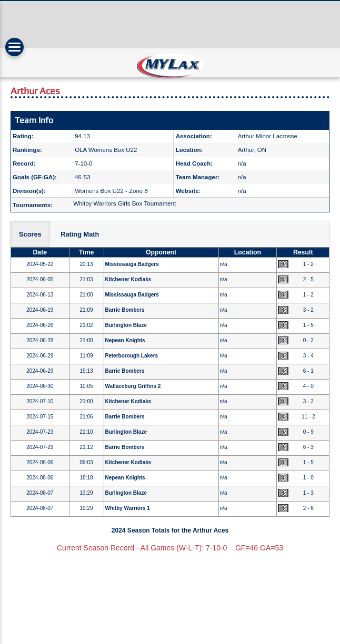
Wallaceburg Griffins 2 (133, 386)
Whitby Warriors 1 (128, 508)
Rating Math (80, 234)
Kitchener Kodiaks (128, 279)
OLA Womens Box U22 (106, 150)
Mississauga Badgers (132, 264)
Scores (30, 234)
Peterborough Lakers (132, 356)
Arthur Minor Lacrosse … (272, 136)
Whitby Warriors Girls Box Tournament (124, 203)
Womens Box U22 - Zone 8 (111, 191)
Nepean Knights (125, 340)
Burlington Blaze (126, 325)
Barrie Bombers (125, 310)
